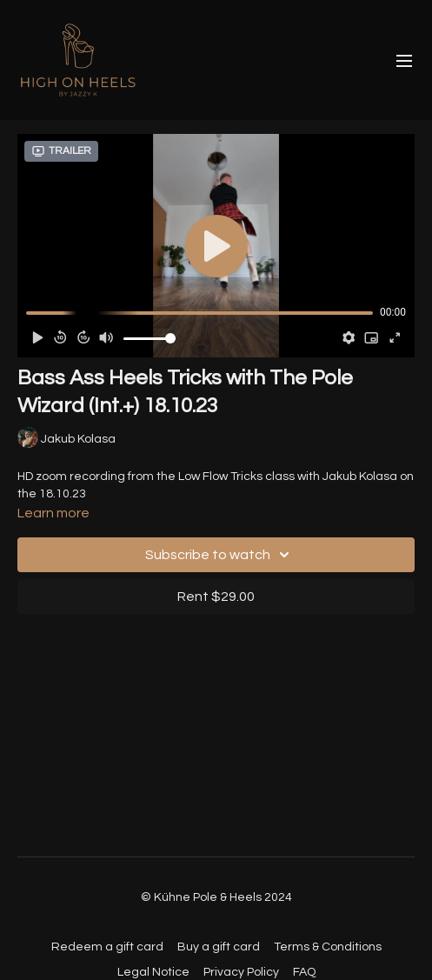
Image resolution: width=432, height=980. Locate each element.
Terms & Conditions (328, 947)
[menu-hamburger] (404, 60)
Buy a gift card (219, 947)
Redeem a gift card (107, 947)
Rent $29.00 (216, 597)
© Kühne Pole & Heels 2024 (216, 897)
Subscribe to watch (220, 555)
